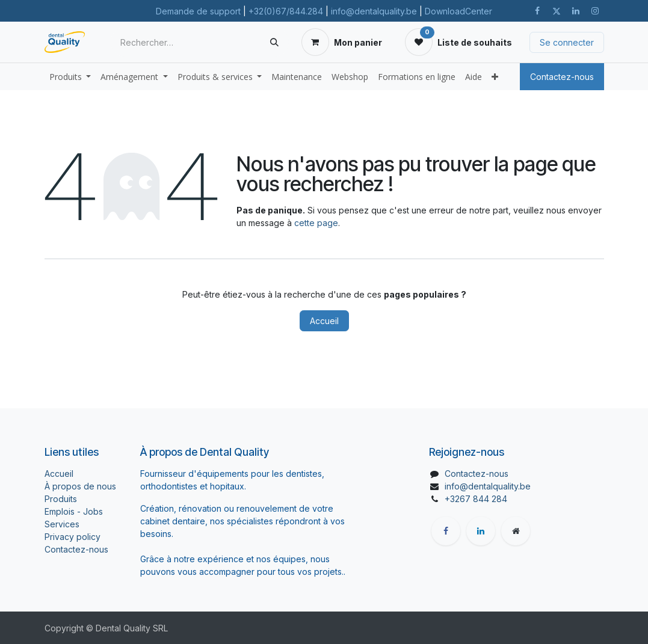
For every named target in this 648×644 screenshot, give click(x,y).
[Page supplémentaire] (516, 531)
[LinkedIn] (576, 11)
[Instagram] (595, 11)
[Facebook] (537, 11)
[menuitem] (70, 77)
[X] (557, 11)
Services (62, 524)
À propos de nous (80, 486)
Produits (61, 499)
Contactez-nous (562, 77)
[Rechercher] (274, 42)
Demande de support (198, 11)
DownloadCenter (458, 11)
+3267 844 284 (476, 499)
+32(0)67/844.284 (286, 11)
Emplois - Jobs (74, 511)
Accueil (324, 321)
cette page (316, 223)
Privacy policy (73, 537)
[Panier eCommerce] (342, 42)
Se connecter (567, 42)
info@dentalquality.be (374, 11)
